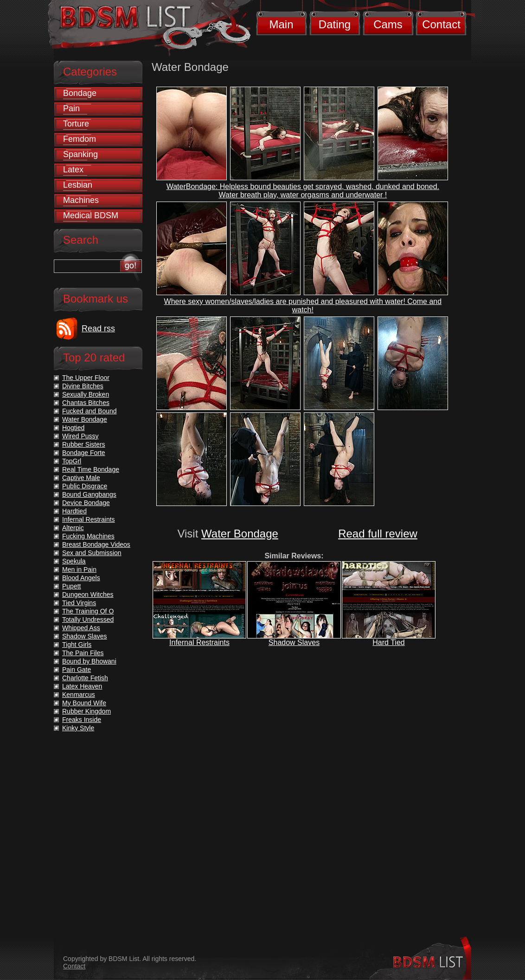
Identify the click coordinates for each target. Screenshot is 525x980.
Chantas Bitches (86, 403)
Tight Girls (77, 645)
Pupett (71, 586)
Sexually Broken (86, 394)
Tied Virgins (79, 603)
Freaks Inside (82, 720)
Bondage (80, 93)
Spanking (80, 154)
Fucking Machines (88, 536)
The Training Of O (88, 611)
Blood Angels (81, 578)
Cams (388, 24)
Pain (71, 108)
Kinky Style (78, 728)
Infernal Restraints (199, 642)
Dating (335, 24)
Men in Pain (79, 569)
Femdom (80, 139)
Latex (73, 170)
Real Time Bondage (91, 469)
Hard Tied (388, 642)
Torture (76, 124)
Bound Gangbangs (89, 494)
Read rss (98, 329)
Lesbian (78, 185)
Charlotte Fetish (85, 678)
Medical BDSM (91, 215)
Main (281, 24)
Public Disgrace (85, 486)
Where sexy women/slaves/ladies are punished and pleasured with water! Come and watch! (303, 306)
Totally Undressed (88, 620)
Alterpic (73, 528)
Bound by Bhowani (89, 661)
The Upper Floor (86, 378)
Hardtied (74, 511)
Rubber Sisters (84, 444)
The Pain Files (83, 653)
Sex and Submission (92, 553)
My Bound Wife (84, 703)
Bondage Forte (84, 453)
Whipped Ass (81, 628)
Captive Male (81, 478)
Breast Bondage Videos (96, 544)
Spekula (74, 561)
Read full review (378, 534)
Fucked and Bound (90, 411)
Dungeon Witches (88, 594)
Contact (441, 24)
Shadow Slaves (294, 642)
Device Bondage (86, 503)
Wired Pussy (80, 436)
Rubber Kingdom (86, 711)
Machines (81, 200)
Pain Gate (77, 670)
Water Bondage (240, 534)
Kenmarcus (79, 695)
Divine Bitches (83, 386)
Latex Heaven (82, 686)
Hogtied (73, 428)
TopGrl (72, 461)
